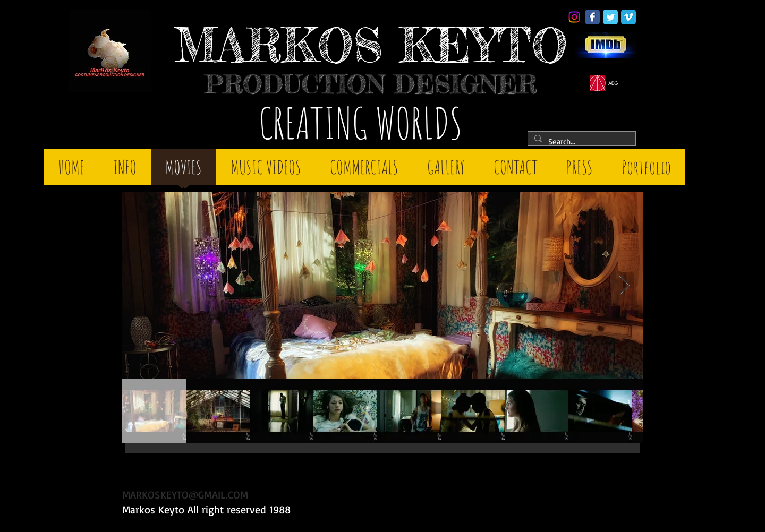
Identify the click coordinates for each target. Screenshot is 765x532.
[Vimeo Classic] (628, 17)
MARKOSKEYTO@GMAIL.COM (185, 495)
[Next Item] (624, 285)
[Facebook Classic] (592, 17)
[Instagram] (574, 17)
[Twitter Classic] (610, 17)
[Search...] (581, 141)
